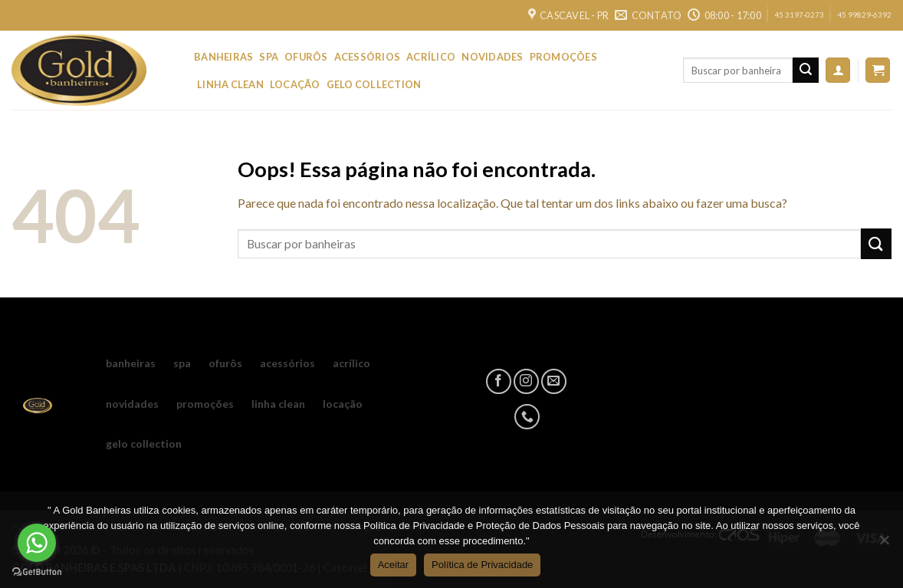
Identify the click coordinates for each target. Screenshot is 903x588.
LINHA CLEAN (230, 84)
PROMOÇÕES (563, 57)
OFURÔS (306, 57)
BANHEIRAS (223, 57)
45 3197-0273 (799, 15)
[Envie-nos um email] (554, 381)
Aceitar (393, 565)
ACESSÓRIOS (368, 57)
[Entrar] (838, 70)
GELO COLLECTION (374, 84)
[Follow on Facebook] (499, 381)
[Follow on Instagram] (526, 381)
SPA (269, 57)
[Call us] (527, 417)
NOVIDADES (492, 57)
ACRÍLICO (431, 57)
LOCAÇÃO (295, 84)
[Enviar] (806, 71)
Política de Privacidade (482, 565)
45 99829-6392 (864, 15)
